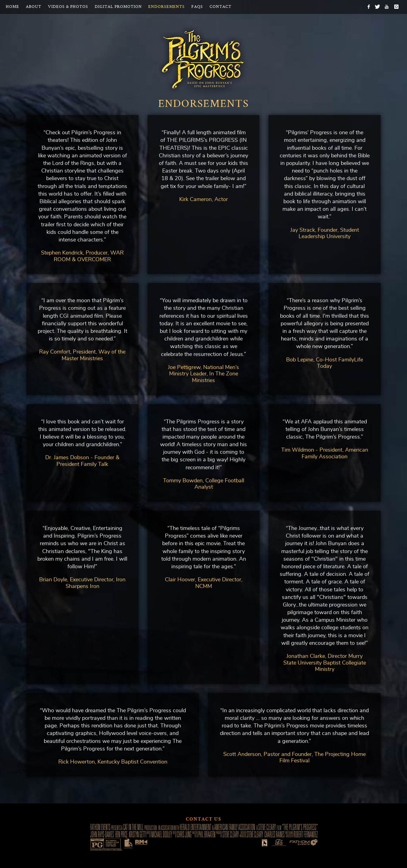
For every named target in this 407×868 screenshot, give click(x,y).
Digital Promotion (118, 7)
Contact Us (204, 820)
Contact (221, 7)
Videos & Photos (68, 7)
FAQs (197, 7)
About (34, 7)
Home (12, 7)
